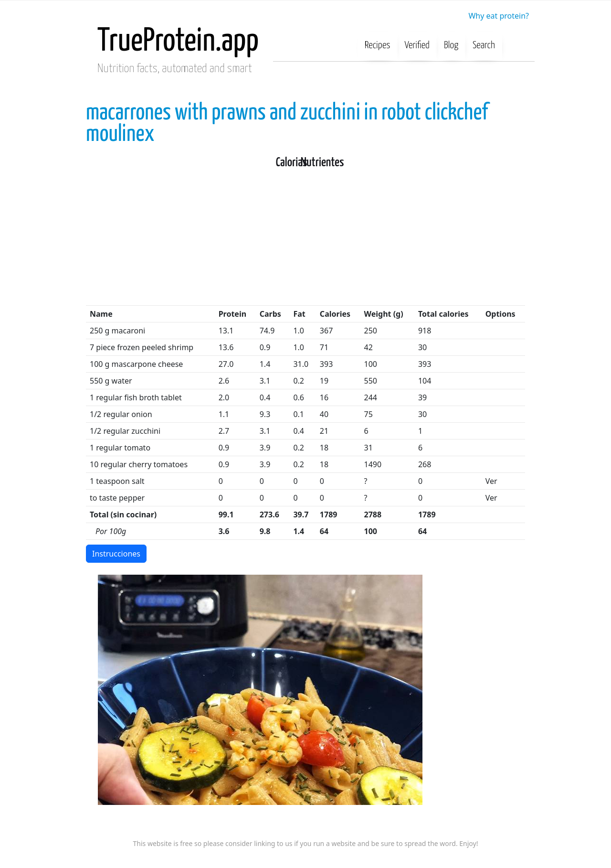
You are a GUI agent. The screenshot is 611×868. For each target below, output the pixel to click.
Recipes (378, 45)
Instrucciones (116, 554)
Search (484, 45)
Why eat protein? (499, 16)
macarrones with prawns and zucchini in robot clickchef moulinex (287, 124)
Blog (451, 45)
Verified (417, 45)
